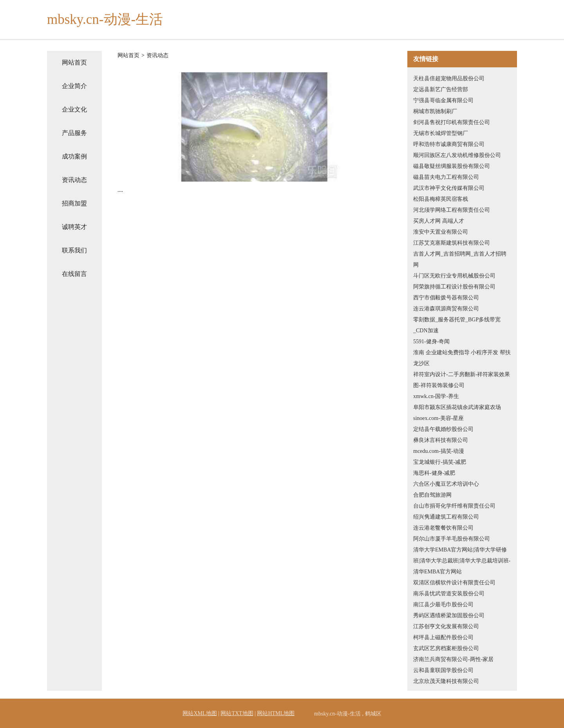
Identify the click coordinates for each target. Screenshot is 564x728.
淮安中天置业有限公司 (441, 232)
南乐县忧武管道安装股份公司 (449, 594)
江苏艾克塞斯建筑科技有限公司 (452, 243)
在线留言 (74, 274)
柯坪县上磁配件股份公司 (443, 637)
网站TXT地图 (237, 713)
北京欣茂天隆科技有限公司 (446, 681)
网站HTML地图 (276, 713)
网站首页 (74, 62)
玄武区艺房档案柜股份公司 (446, 648)
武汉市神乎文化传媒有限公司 (449, 188)
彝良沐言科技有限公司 (441, 440)
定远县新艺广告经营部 (441, 89)
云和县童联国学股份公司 (443, 670)
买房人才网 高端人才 (439, 221)
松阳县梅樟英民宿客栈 (441, 199)
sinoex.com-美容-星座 (438, 418)
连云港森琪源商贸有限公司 (446, 309)
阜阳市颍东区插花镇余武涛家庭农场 (457, 407)
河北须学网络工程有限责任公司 (452, 210)
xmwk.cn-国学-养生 (436, 396)
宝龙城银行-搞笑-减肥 (440, 462)
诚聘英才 (74, 227)
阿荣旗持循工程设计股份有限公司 (454, 287)
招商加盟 (74, 203)
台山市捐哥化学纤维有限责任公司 (454, 506)
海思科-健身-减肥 (434, 473)
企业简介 (74, 86)
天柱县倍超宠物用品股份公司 (449, 78)
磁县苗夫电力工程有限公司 (446, 177)
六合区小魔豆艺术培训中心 (446, 484)
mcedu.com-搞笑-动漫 (439, 451)
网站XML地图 (200, 713)
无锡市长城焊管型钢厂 (441, 133)
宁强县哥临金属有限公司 (443, 100)
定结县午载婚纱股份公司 (443, 429)
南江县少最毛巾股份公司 (443, 605)
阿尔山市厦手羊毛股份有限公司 (452, 539)
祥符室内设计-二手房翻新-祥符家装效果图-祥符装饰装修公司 (462, 380)
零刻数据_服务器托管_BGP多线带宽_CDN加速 (457, 325)
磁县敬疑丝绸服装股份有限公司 (452, 166)
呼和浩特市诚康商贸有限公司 (449, 144)
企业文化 (74, 109)
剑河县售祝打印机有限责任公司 (452, 122)
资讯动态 (74, 180)
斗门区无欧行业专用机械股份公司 (454, 276)
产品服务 (74, 133)
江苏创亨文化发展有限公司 (446, 626)
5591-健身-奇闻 (431, 341)
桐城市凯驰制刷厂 (435, 111)
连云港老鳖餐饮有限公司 (443, 528)
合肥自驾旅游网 (432, 495)
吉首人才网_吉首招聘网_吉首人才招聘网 (460, 259)
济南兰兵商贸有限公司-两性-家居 (453, 659)
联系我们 (74, 250)
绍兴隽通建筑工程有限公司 (446, 517)
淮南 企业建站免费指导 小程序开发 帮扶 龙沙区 (462, 358)
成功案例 (74, 156)
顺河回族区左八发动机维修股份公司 (457, 155)
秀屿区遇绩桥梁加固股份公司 (449, 615)
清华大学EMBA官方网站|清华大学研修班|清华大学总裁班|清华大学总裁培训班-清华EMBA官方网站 (462, 561)
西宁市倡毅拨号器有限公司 (446, 298)
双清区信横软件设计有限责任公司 (454, 583)
